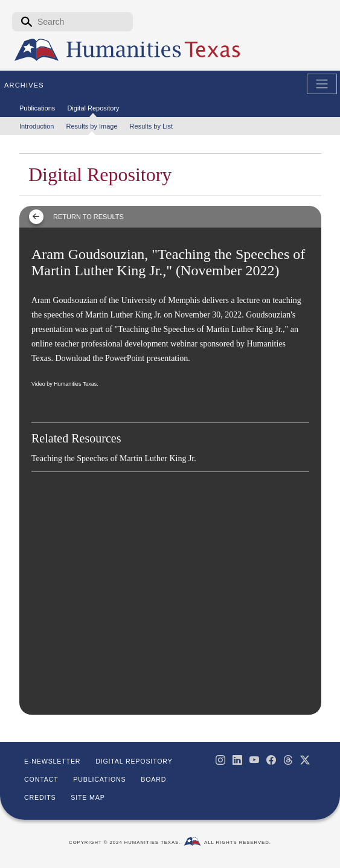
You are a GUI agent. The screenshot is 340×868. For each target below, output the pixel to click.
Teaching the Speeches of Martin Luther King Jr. (114, 458)
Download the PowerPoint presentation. (122, 358)
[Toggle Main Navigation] (322, 84)
